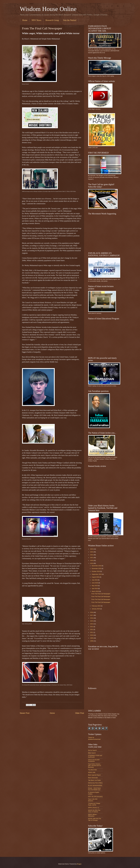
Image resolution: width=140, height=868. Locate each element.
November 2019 (97, 568)
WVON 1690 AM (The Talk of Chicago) (95, 819)
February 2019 (96, 606)
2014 (92, 624)
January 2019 (96, 609)
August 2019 (96, 577)
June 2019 (95, 583)
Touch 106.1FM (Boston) (93, 800)
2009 (92, 638)
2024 (92, 549)
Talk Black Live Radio (94, 780)
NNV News (36, 20)
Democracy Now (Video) (95, 783)
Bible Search (92, 753)
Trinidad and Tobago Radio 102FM (94, 804)
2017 (92, 615)
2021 (92, 558)
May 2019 (95, 586)
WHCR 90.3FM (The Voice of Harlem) (94, 811)
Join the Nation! (70, 20)
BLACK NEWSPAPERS (95, 786)
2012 (92, 629)
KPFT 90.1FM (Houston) (95, 797)
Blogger (79, 864)
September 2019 (97, 574)
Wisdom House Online (48, 9)
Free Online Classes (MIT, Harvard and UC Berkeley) (95, 766)
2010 (92, 635)
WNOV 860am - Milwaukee (93, 815)
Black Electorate (93, 778)
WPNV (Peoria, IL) (94, 808)
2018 (92, 612)
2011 (92, 632)
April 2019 (95, 588)
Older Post (80, 713)
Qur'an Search (92, 750)
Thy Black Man (93, 770)
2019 (92, 563)
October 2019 (96, 571)
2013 (92, 627)
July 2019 (95, 580)
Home (25, 20)
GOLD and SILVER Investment (94, 761)
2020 (92, 560)
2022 (92, 555)
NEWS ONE (92, 772)
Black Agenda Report (94, 775)
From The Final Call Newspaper (101, 594)
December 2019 (97, 566)
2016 (92, 618)
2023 (92, 552)
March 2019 (96, 591)
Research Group (52, 20)
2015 (92, 621)
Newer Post (25, 713)
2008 (92, 641)
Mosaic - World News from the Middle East (94, 789)
